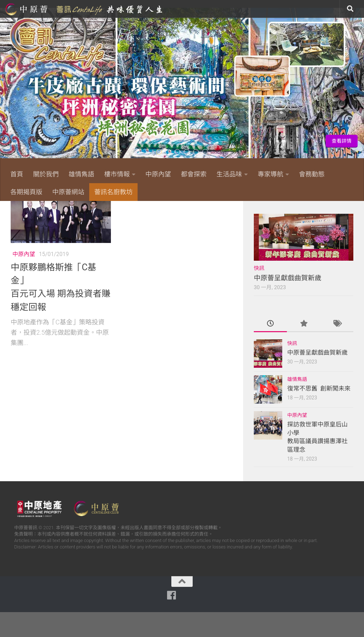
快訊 (259, 293)
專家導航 (271, 174)
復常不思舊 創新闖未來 (319, 413)
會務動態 (312, 174)
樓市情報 (117, 174)
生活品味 (229, 174)
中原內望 (158, 174)
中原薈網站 (85, 9)
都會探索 (194, 174)
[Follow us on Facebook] (278, 211)
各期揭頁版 (26, 192)
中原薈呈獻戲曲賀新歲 (288, 303)
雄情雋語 (81, 174)
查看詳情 (342, 141)
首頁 (17, 174)
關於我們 (46, 174)
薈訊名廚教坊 (113, 192)
